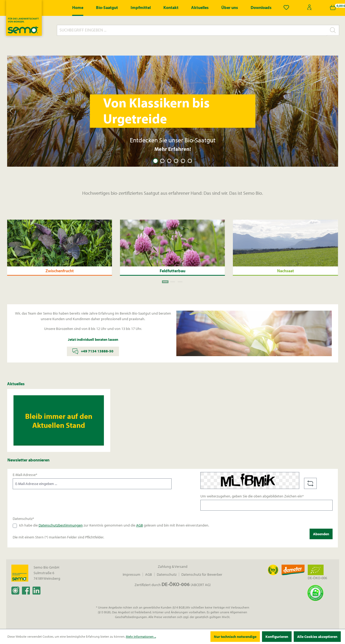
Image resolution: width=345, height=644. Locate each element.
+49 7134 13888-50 (93, 351)
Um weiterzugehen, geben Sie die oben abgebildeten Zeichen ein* (252, 496)
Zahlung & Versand (173, 566)
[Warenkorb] (333, 7)
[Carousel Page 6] (190, 161)
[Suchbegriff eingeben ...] (192, 30)
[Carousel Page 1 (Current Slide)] (155, 161)
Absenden (321, 534)
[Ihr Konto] (310, 7)
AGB (140, 525)
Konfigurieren (277, 637)
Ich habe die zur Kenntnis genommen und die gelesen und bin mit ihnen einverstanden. (114, 525)
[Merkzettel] (286, 7)
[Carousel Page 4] (176, 161)
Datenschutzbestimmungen (61, 525)
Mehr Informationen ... (141, 636)
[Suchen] (333, 30)
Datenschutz (167, 574)
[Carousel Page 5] (183, 161)
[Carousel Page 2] (162, 161)
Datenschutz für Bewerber (202, 574)
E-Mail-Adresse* (25, 475)
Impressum (132, 574)
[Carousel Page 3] (169, 161)
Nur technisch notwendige (235, 637)
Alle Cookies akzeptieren (317, 637)
